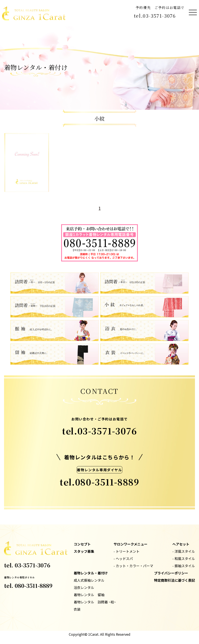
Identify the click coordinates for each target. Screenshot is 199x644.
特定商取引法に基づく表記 (174, 580)
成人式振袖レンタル (89, 580)
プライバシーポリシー (171, 573)
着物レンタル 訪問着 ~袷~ (95, 602)
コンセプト (82, 544)
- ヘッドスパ (123, 558)
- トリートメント (127, 551)
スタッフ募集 (84, 551)
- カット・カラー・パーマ (133, 566)
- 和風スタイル (184, 558)
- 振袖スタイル (184, 566)
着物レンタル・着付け (91, 573)
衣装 (77, 609)
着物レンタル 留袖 (89, 595)
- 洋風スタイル (184, 551)
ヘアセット (181, 544)
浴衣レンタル (84, 587)
